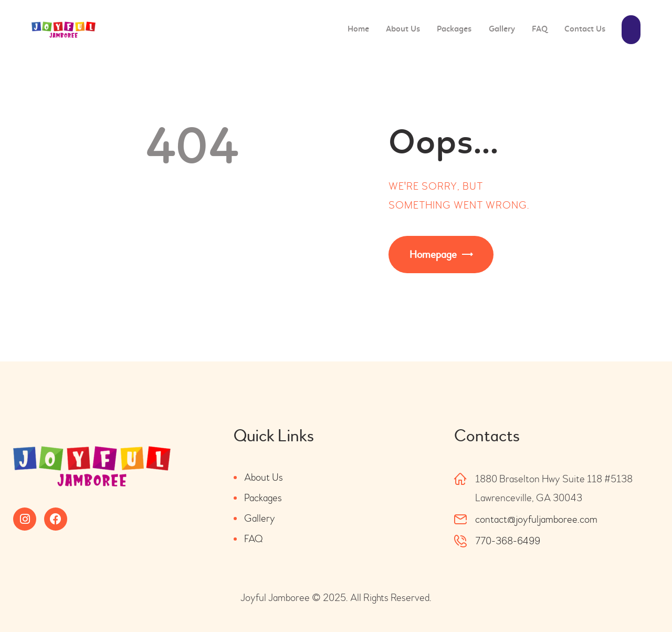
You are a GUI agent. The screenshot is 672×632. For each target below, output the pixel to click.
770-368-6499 (508, 541)
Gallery (260, 518)
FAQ (253, 539)
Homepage (433, 255)
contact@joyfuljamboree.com (536, 519)
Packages (263, 498)
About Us (264, 477)
